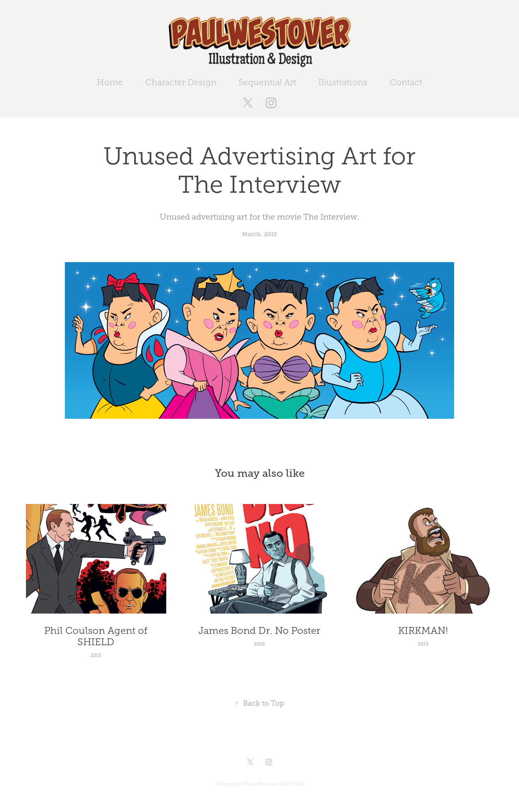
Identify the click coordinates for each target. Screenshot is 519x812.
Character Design (181, 82)
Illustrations (343, 82)
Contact (406, 82)
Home (110, 82)
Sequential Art (267, 82)
